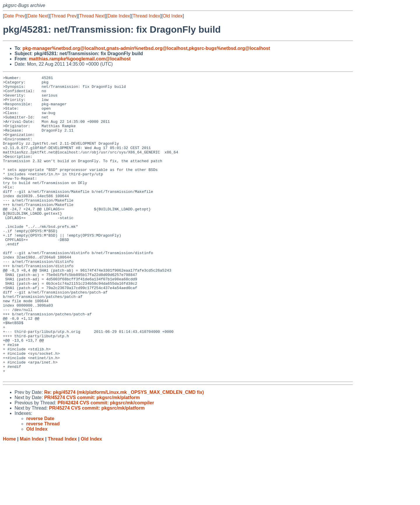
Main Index (32, 499)
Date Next (38, 16)
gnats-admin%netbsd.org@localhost (147, 48)
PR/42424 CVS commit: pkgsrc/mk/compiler (106, 463)
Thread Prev (64, 16)
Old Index (173, 16)
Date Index (119, 16)
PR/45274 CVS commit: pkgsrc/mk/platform (92, 458)
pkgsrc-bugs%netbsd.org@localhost (229, 48)
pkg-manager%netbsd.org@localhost (64, 48)
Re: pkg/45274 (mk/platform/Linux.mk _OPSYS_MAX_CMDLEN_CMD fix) (124, 453)
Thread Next (92, 16)
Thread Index (146, 16)
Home (9, 499)
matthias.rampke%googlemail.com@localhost (80, 59)
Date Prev (14, 16)
